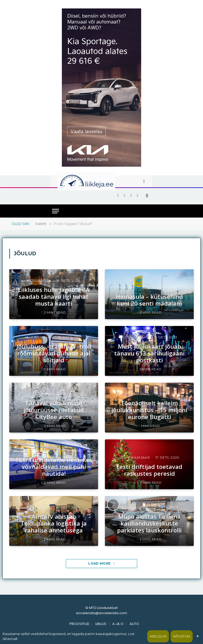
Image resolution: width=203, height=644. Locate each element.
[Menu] (56, 211)
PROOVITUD (79, 624)
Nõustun (182, 636)
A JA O (118, 624)
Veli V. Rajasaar (134, 394)
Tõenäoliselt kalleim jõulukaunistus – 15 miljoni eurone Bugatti (149, 410)
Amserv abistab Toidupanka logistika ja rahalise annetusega (54, 523)
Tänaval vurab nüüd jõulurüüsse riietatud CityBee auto (54, 410)
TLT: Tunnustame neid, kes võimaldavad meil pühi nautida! (54, 467)
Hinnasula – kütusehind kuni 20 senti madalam (149, 300)
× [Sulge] (198, 636)
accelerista (39, 280)
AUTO (134, 624)
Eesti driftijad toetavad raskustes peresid (149, 470)
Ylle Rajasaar (39, 337)
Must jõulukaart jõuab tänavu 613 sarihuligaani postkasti (149, 353)
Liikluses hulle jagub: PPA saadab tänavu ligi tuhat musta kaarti (54, 297)
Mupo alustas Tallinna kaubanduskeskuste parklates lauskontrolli (149, 523)
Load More (101, 563)
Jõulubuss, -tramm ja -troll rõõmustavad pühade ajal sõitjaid (54, 353)
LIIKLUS (101, 624)
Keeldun (158, 636)
